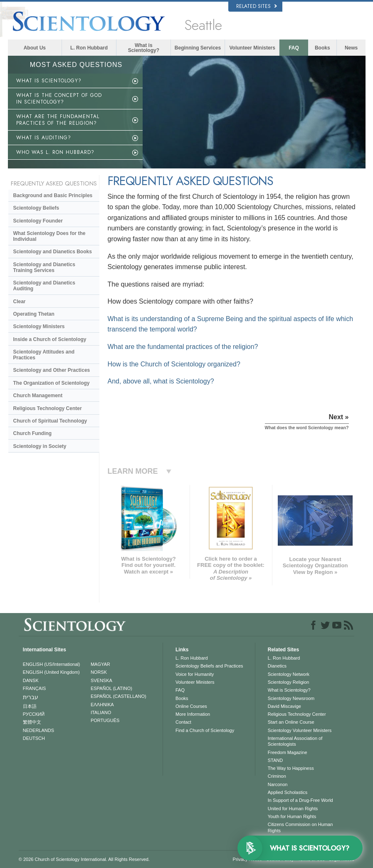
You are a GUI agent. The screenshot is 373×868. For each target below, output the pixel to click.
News (351, 48)
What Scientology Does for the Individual (49, 236)
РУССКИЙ (34, 714)
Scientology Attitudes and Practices (44, 355)
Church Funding (33, 433)
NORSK (99, 672)
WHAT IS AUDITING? (44, 138)
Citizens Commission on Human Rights (300, 827)
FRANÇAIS (35, 688)
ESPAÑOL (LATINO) (111, 688)
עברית (31, 697)
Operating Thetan (34, 314)
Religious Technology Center (48, 408)
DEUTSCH (34, 738)
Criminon (277, 776)
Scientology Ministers (39, 326)
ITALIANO (101, 712)
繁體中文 (32, 722)
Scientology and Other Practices (52, 370)
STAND (275, 760)
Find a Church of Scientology (205, 730)
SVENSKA (101, 680)
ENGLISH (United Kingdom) (51, 672)
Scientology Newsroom (291, 698)
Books (322, 48)
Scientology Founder (38, 221)
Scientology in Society (40, 446)
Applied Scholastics (288, 792)
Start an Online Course (291, 722)
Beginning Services (198, 48)
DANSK (31, 680)
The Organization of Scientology (52, 383)
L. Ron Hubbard (89, 48)
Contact (183, 722)
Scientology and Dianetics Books (53, 252)
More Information (193, 714)
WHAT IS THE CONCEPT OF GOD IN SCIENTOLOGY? (59, 99)
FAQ (294, 48)
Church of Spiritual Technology (50, 421)
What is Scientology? (144, 48)
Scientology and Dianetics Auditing (44, 286)
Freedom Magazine (288, 752)
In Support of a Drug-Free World (300, 800)
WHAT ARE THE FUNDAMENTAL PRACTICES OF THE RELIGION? (58, 120)
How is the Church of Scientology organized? (174, 364)
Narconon (278, 784)
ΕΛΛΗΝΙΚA (102, 705)
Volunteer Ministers (252, 48)
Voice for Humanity (195, 674)
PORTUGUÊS (105, 720)
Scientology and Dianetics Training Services (44, 267)
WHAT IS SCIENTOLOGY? (49, 81)
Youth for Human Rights (292, 816)
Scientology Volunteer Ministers (300, 730)
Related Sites (257, 6)
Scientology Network (289, 674)
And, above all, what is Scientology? (161, 381)
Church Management (38, 396)
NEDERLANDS (38, 730)
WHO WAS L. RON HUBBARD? (55, 152)
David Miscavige (284, 706)
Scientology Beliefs (36, 208)
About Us (35, 48)
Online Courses (191, 706)
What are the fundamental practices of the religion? (183, 347)
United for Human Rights (293, 809)
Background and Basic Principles (53, 195)
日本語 (30, 706)
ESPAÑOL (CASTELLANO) (119, 696)
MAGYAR (100, 664)
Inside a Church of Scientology (50, 339)
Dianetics (277, 666)
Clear (20, 302)
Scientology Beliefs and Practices (209, 666)
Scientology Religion (289, 682)
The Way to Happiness (291, 768)
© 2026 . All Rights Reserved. (84, 859)
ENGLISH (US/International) (52, 664)
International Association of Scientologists (295, 741)
